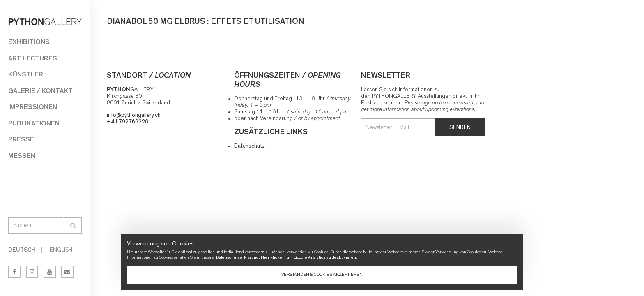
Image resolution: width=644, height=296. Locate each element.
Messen (22, 156)
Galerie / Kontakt (40, 91)
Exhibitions (29, 42)
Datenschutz (250, 146)
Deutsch (22, 250)
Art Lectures (33, 58)
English (61, 250)
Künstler (26, 74)
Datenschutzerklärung (237, 257)
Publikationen (34, 123)
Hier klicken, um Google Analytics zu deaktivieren (308, 257)
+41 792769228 (128, 122)
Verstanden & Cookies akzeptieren (322, 274)
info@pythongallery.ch (134, 115)
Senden (460, 127)
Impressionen (33, 107)
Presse (21, 139)
